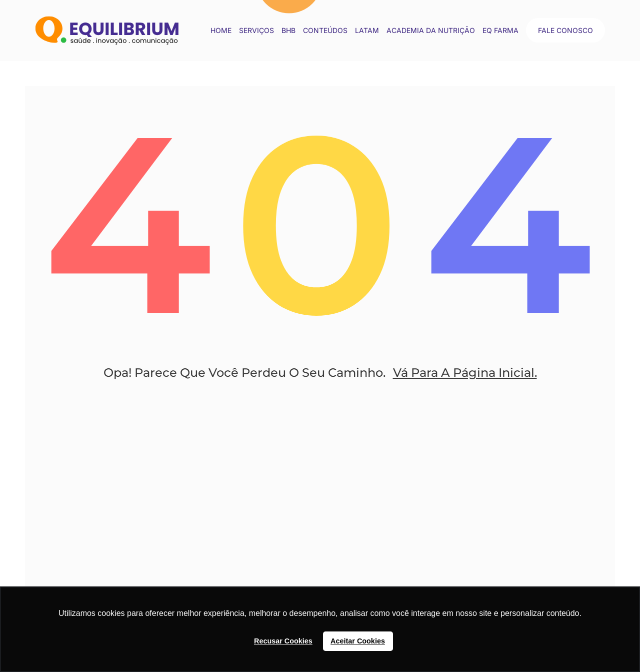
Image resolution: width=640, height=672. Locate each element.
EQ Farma (500, 30)
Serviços (256, 30)
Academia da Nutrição (431, 30)
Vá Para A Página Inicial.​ (465, 373)
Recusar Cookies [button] (283, 641)
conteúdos (325, 30)
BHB (288, 30)
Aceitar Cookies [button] (358, 641)
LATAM (367, 30)
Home (221, 30)
